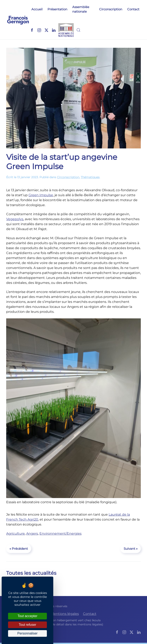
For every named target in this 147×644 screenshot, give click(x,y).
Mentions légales (65, 614)
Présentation (57, 9)
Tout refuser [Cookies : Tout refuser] (27, 625)
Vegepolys (15, 219)
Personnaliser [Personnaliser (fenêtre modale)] (27, 633)
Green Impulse (41, 195)
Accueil (37, 9)
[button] (78, 30)
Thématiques (90, 177)
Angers (32, 533)
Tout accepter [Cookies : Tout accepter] (27, 616)
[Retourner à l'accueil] (18, 20)
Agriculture (15, 533)
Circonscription (111, 9)
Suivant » (131, 549)
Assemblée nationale (81, 9)
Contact (133, 9)
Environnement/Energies (60, 533)
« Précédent (19, 549)
